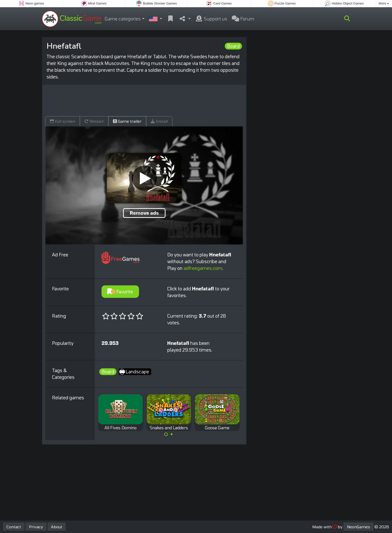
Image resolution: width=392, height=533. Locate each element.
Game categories (123, 19)
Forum (243, 19)
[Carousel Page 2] (172, 434)
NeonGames (358, 527)
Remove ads (144, 213)
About (57, 527)
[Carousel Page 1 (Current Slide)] (166, 434)
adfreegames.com (203, 268)
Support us (211, 19)
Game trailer (127, 121)
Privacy (36, 527)
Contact (14, 527)
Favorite (120, 292)
